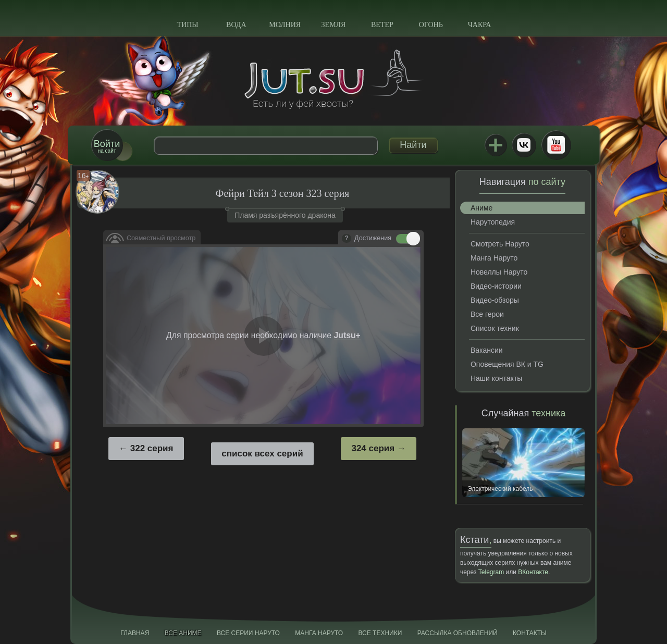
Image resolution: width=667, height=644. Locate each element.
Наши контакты (496, 378)
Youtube (556, 145)
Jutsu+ (496, 145)
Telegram (491, 572)
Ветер (382, 25)
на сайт (107, 146)
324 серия (373, 448)
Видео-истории (496, 286)
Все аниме (183, 633)
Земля (334, 25)
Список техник (495, 328)
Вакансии (487, 350)
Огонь (431, 25)
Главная (135, 633)
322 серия (152, 448)
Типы (187, 25)
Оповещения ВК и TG (507, 364)
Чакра (480, 25)
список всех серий (262, 454)
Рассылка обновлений (458, 633)
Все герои (487, 314)
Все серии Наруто (248, 633)
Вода (236, 25)
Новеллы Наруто (499, 272)
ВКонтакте (524, 145)
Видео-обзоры (495, 300)
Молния (285, 25)
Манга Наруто (494, 258)
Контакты (530, 633)
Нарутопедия (493, 222)
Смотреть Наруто (500, 244)
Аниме (481, 208)
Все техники (380, 633)
